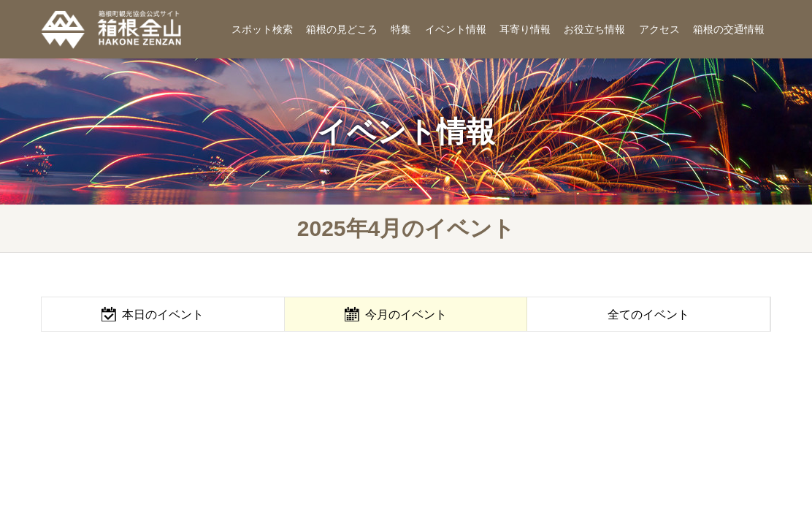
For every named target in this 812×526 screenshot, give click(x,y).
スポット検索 (262, 29)
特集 (401, 29)
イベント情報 (456, 29)
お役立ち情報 (594, 29)
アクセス (659, 29)
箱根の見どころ (342, 29)
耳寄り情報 (525, 29)
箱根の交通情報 (729, 29)
